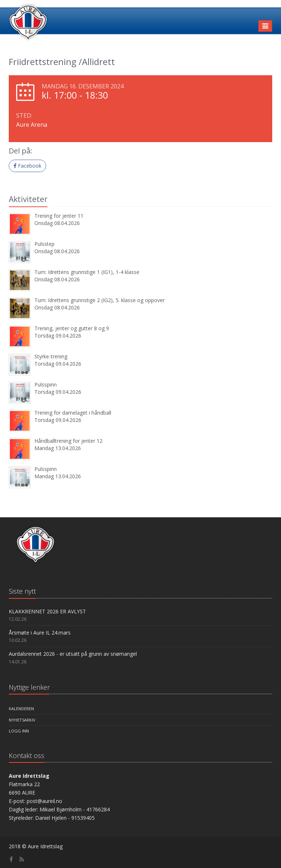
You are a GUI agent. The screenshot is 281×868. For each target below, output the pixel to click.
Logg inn (19, 731)
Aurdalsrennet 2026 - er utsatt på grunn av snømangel (73, 654)
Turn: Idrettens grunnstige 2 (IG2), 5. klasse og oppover (100, 300)
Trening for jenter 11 (59, 216)
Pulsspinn (46, 384)
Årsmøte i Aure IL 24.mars (40, 633)
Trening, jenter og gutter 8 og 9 (72, 328)
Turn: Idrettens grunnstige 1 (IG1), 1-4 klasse (87, 272)
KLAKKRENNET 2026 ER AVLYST (47, 611)
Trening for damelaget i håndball (73, 413)
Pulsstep (44, 244)
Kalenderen (21, 709)
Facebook (27, 166)
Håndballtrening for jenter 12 (68, 441)
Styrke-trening (51, 356)
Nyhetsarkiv (22, 720)
